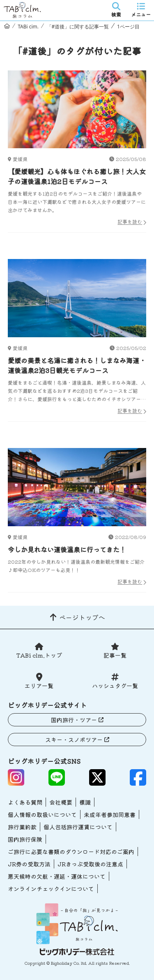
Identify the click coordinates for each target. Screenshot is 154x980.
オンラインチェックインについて (51, 889)
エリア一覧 (39, 686)
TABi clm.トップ (39, 655)
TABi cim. (28, 27)
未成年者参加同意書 (110, 814)
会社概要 (61, 802)
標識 (85, 802)
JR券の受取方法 (29, 864)
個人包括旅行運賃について (78, 827)
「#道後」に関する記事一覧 (78, 27)
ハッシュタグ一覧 (115, 686)
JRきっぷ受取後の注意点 (90, 864)
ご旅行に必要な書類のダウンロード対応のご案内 (71, 852)
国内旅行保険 (25, 839)
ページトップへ (82, 617)
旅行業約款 (22, 827)
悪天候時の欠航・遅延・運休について (57, 876)
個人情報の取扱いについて (42, 814)
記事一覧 (115, 655)
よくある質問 (25, 802)
